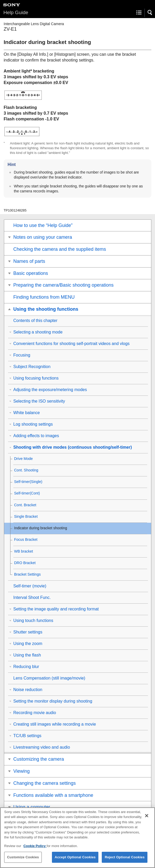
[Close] (147, 817)
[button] (150, 13)
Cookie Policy (35, 847)
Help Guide (16, 12)
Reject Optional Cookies (125, 859)
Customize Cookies (23, 859)
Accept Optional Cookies (75, 859)
